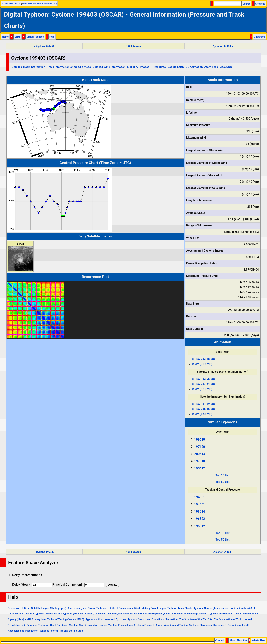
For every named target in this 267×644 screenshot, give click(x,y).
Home (5, 37)
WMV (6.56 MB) (202, 389)
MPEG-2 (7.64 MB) (204, 384)
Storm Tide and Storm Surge (67, 631)
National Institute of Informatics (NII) (40, 3)
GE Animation (194, 67)
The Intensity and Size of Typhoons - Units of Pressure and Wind (104, 608)
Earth (18, 37)
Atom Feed (211, 67)
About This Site (238, 640)
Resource (160, 67)
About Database (58, 625)
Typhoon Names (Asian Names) (212, 608)
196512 (200, 526)
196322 (200, 519)
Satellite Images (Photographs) (49, 608)
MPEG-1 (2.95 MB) (204, 379)
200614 (200, 454)
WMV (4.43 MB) (202, 414)
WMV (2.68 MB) (202, 364)
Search (246, 4)
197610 (200, 461)
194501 (200, 504)
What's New (259, 640)
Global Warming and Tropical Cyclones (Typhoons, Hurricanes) (191, 625)
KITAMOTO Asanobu (11, 3)
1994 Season (133, 46)
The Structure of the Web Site (196, 619)
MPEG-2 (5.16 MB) (204, 409)
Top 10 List (222, 475)
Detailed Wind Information (109, 67)
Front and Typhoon (37, 625)
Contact (220, 640)
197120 (200, 447)
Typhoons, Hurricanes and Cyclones (106, 619)
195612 (200, 468)
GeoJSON (226, 67)
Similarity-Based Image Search (189, 614)
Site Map (260, 4)
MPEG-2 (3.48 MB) (204, 359)
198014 (200, 511)
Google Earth (175, 67)
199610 (200, 439)
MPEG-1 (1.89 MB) (204, 404)
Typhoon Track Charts (180, 608)
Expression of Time (19, 608)
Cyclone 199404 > (223, 46)
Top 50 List (222, 482)
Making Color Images (154, 608)
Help (52, 37)
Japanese (260, 37)
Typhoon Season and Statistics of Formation (153, 619)
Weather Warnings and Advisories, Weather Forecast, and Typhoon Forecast (112, 625)
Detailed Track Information (28, 67)
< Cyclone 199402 (44, 46)
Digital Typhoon (35, 37)
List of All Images (138, 67)
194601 (200, 497)
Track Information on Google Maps (69, 67)
